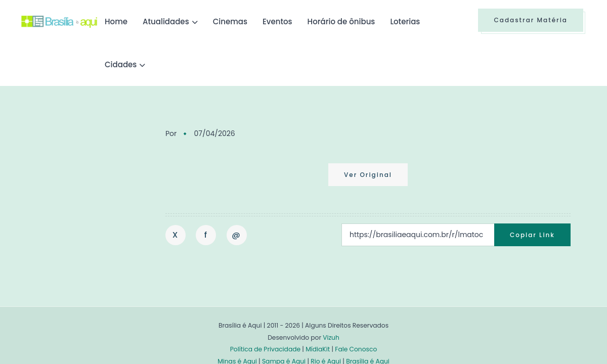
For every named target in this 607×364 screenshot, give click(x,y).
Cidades (121, 64)
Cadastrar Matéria (531, 20)
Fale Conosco (356, 349)
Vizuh (331, 337)
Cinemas (230, 21)
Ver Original (368, 175)
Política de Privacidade (265, 349)
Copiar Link (532, 235)
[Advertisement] (97, 202)
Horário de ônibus (341, 21)
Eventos (277, 21)
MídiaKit (318, 349)
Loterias (405, 21)
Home (116, 21)
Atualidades (166, 21)
